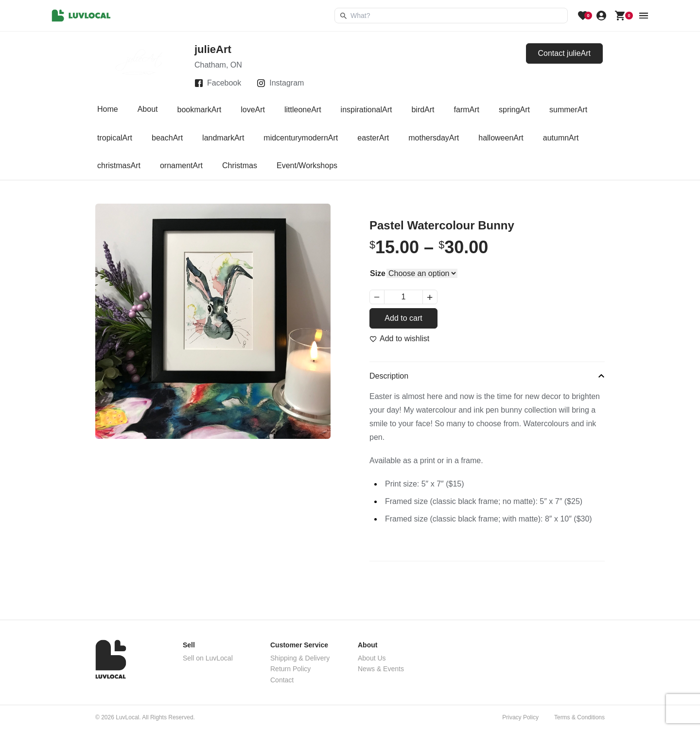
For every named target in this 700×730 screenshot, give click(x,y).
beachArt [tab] (167, 138)
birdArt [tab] (423, 110)
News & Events (381, 669)
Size (378, 273)
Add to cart (403, 318)
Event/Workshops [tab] (307, 165)
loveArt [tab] (253, 110)
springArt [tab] (514, 110)
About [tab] (148, 110)
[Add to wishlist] (399, 339)
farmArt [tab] (467, 110)
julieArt (213, 49)
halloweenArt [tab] (501, 138)
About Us (372, 658)
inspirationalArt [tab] (367, 110)
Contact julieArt (565, 53)
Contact (282, 680)
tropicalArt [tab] (115, 138)
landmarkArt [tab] (223, 138)
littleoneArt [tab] (303, 110)
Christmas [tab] (240, 165)
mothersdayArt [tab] (434, 138)
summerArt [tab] (568, 110)
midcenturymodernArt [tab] (301, 138)
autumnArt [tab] (561, 138)
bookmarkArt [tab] (200, 110)
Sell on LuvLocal (208, 658)
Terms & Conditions (579, 717)
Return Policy (290, 669)
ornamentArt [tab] (181, 165)
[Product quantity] (403, 297)
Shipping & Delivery (300, 658)
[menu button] (644, 16)
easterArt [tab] (373, 138)
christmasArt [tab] (119, 165)
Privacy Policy (520, 717)
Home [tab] (108, 110)
